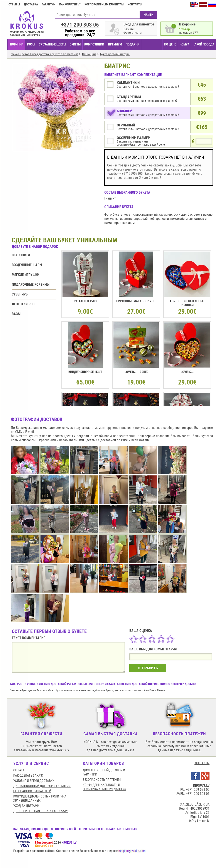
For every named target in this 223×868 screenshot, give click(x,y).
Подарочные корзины (31, 285)
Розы (31, 44)
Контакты (135, 4)
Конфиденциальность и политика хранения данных (40, 798)
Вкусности (21, 255)
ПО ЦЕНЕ (170, 44)
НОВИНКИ (17, 44)
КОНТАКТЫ (202, 763)
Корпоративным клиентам (104, 4)
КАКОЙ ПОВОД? (203, 44)
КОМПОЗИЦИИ (94, 44)
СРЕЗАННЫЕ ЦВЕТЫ (52, 44)
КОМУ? (184, 44)
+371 (80, 25)
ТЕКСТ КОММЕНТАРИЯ (29, 638)
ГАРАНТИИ (49, 4)
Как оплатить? (70, 4)
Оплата (19, 770)
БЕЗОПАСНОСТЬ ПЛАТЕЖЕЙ (32, 791)
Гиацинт (110, 198)
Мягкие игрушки (26, 275)
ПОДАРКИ (133, 44)
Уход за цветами (26, 806)
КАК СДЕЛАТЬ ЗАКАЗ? (28, 776)
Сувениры (20, 294)
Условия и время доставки (34, 781)
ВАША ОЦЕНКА (141, 631)
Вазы (16, 314)
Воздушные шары (27, 265)
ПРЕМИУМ (115, 44)
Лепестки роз (23, 304)
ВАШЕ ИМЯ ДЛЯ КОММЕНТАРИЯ (153, 649)
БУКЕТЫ (75, 44)
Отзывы (14, 4)
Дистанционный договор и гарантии (42, 786)
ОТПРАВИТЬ (148, 668)
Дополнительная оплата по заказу (41, 811)
